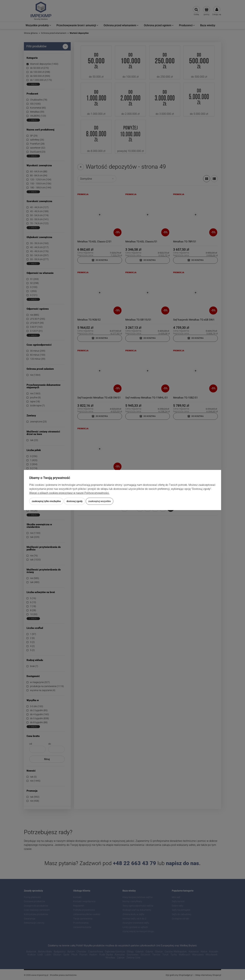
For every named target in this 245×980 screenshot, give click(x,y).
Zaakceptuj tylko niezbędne (46, 501)
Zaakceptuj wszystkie (100, 501)
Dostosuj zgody (75, 501)
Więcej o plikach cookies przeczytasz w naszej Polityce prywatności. (69, 493)
